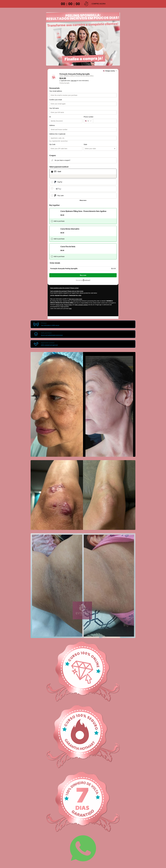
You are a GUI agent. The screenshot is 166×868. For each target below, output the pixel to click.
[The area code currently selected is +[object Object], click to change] (88, 121)
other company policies (81, 305)
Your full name (54, 108)
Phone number (89, 117)
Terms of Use (59, 305)
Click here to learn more (75, 299)
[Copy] (66, 295)
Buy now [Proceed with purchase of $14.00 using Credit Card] (83, 275)
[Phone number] (105, 121)
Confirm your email (56, 100)
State (85, 144)
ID (50, 117)
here (70, 309)
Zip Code (52, 144)
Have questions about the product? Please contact (64, 288)
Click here (74, 81)
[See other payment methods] (83, 200)
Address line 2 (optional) (57, 134)
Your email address (56, 91)
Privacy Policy (68, 305)
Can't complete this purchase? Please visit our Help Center (67, 291)
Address (52, 125)
